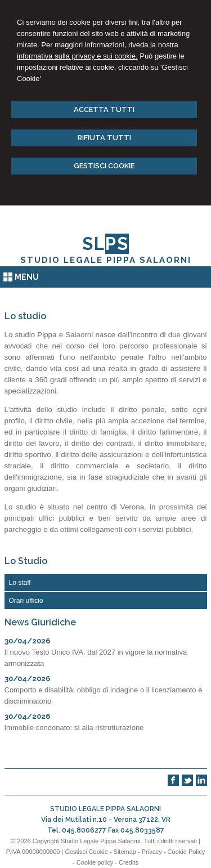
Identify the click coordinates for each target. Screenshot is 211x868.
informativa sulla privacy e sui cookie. (77, 56)
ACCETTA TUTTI (104, 109)
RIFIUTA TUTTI (104, 138)
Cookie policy (95, 862)
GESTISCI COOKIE (104, 166)
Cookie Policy (187, 852)
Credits (129, 862)
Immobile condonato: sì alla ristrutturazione (74, 728)
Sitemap (125, 852)
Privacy (152, 852)
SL (105, 244)
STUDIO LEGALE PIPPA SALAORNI (106, 260)
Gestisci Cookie (86, 852)
